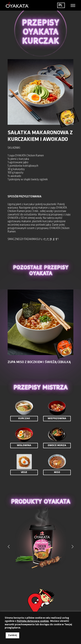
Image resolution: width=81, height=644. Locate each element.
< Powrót (15, 53)
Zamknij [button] (12, 635)
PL (61, 5)
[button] (72, 547)
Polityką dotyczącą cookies (33, 621)
